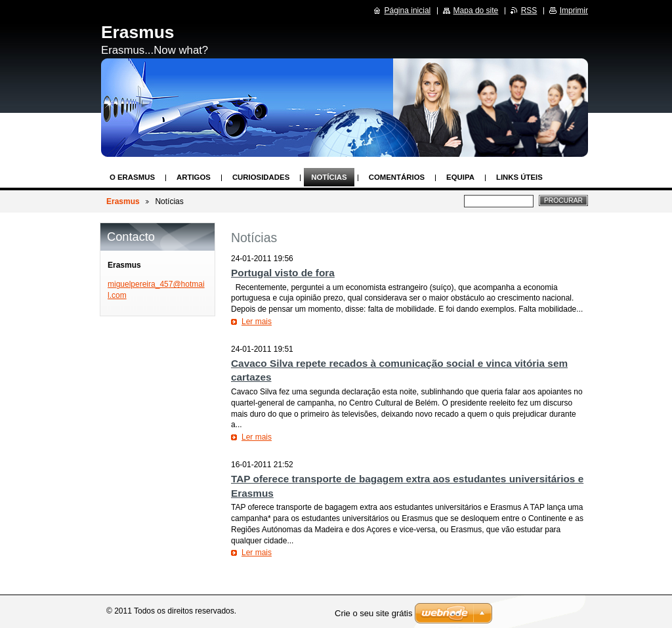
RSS (529, 10)
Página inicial (408, 10)
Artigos (194, 177)
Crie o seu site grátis (374, 613)
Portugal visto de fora (283, 273)
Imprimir (574, 10)
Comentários (397, 177)
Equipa (460, 177)
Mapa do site (476, 10)
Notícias (329, 177)
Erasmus (123, 201)
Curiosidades (261, 177)
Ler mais (257, 322)
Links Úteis (519, 177)
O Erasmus (132, 177)
